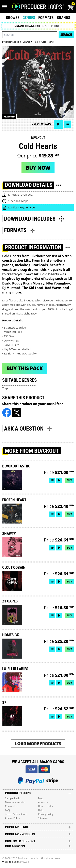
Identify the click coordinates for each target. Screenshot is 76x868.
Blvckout (38, 138)
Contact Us (11, 806)
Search (66, 35)
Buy (69, 480)
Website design (11, 862)
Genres (29, 18)
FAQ (7, 810)
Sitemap (43, 818)
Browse (13, 18)
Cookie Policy (12, 818)
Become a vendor (15, 802)
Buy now (38, 168)
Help (41, 810)
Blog (41, 798)
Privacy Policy (46, 814)
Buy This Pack (25, 368)
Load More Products (38, 743)
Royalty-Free (27, 207)
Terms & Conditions (16, 814)
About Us (43, 802)
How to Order (46, 806)
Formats (46, 18)
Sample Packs (13, 798)
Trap (5, 388)
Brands (63, 18)
